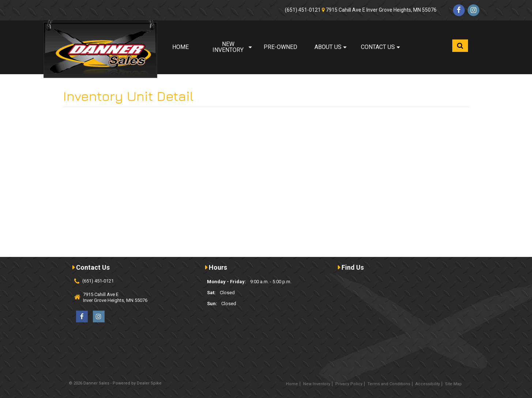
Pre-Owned (280, 47)
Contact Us (380, 47)
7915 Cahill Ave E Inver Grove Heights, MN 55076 (381, 10)
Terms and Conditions (389, 384)
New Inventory (232, 47)
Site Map (453, 384)
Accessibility (428, 384)
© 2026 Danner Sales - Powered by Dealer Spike (115, 383)
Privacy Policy (349, 384)
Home (180, 47)
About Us (331, 47)
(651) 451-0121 (303, 10)
